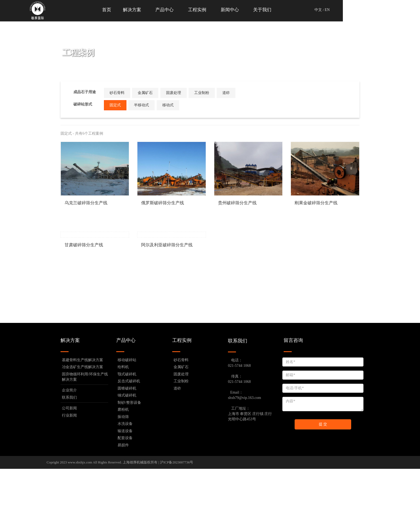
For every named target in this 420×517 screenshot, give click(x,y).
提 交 (323, 472)
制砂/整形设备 (129, 451)
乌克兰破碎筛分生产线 (86, 203)
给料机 (123, 415)
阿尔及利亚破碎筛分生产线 (167, 293)
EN (366, 10)
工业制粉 (209, 93)
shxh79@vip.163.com (244, 446)
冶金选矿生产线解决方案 (82, 415)
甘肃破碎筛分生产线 (84, 293)
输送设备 (125, 479)
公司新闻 (69, 456)
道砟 (239, 93)
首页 (142, 10)
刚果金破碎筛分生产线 (316, 203)
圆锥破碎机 (127, 437)
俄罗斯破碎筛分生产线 (163, 203)
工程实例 (237, 10)
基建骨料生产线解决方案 (82, 408)
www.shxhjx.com (80, 510)
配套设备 (125, 486)
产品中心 (203, 10)
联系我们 (69, 446)
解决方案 (169, 10)
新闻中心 (271, 10)
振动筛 (123, 465)
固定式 (122, 104)
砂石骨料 (118, 93)
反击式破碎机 (129, 429)
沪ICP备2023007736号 (177, 510)
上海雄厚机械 (133, 510)
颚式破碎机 (127, 422)
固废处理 (179, 93)
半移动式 (148, 105)
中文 (357, 10)
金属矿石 (148, 93)
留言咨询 (293, 388)
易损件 (123, 493)
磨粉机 (123, 458)
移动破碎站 (127, 408)
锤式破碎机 (127, 444)
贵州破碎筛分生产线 (237, 203)
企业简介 (69, 438)
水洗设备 (125, 472)
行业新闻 (69, 464)
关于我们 (305, 10)
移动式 (179, 105)
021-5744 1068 (239, 414)
